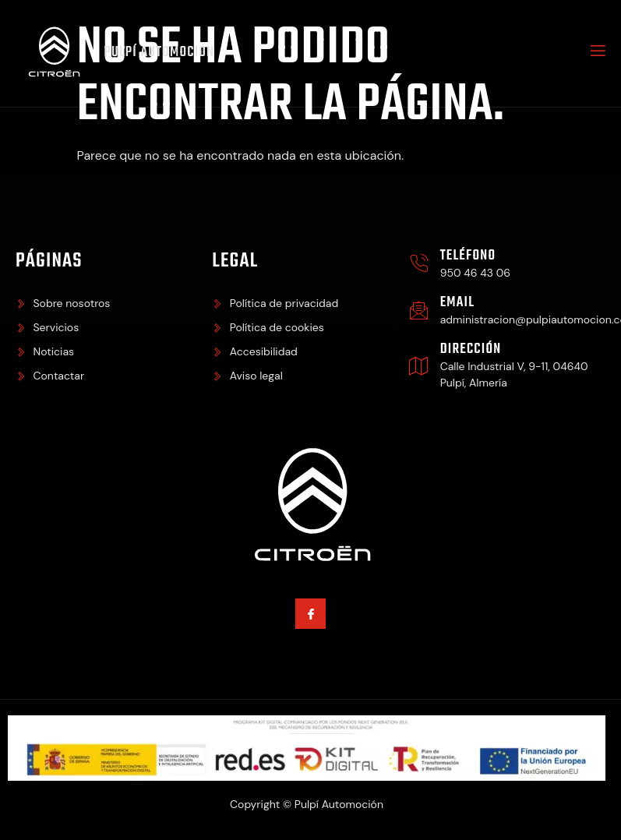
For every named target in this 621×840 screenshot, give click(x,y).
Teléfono (468, 258)
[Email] (419, 313)
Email (457, 305)
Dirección (471, 352)
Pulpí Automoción (162, 54)
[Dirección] (419, 368)
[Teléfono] (419, 266)
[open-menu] (597, 55)
